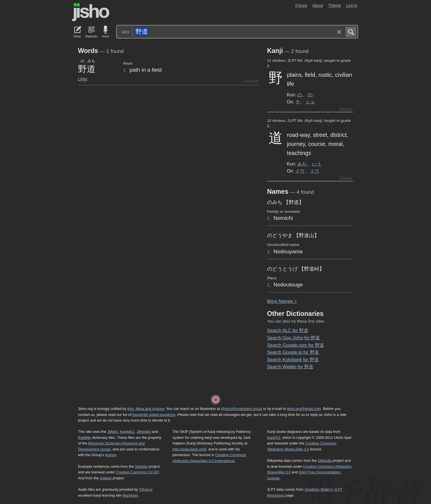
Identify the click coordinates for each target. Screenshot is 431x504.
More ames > (282, 301)
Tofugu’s (146, 489)
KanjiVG (274, 438)
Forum (301, 5)
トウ (315, 171)
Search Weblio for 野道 (290, 367)
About (318, 5)
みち (302, 164)
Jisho (91, 12)
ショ (310, 102)
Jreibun (106, 478)
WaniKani (130, 495)
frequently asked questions (154, 415)
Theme (335, 5)
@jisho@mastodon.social (241, 409)
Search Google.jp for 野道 (293, 352)
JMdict (112, 432)
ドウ (300, 171)
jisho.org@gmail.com (304, 409)
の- (311, 95)
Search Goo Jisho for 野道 (294, 338)
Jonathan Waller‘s (319, 489)
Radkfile (84, 438)
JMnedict (144, 432)
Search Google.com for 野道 (296, 345)
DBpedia (325, 461)
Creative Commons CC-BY (137, 472)
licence (111, 455)
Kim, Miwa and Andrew (146, 409)
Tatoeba (141, 466)
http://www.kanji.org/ (189, 449)
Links (83, 79)
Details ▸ (251, 81)
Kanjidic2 (127, 432)
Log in (352, 5)
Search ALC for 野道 (288, 330)
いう (317, 164)
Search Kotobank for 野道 (293, 360)
